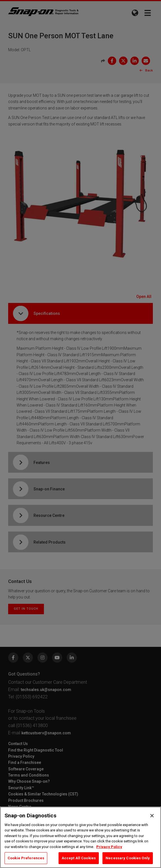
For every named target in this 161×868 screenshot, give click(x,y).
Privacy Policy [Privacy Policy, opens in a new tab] (109, 847)
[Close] (152, 816)
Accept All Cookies (79, 858)
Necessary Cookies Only (128, 858)
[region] (80, 837)
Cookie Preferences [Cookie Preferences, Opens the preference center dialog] (26, 858)
